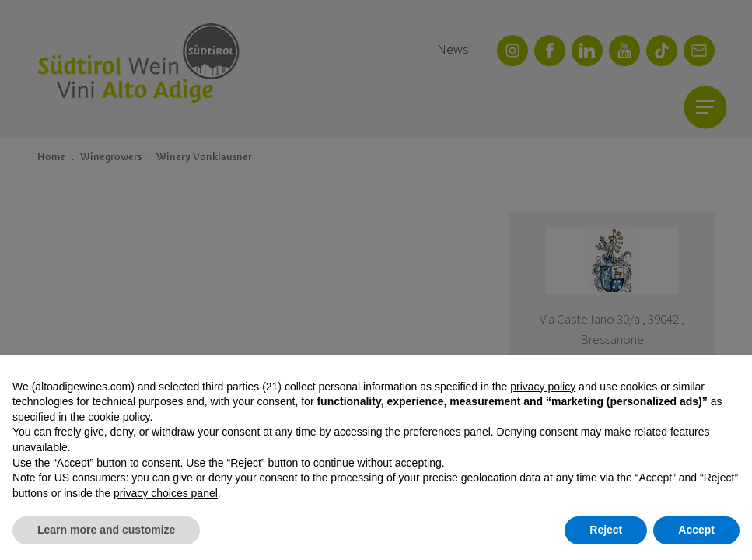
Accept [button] (696, 530)
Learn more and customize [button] (106, 530)
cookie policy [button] (119, 417)
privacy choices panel (166, 493)
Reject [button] (606, 530)
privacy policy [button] (543, 387)
